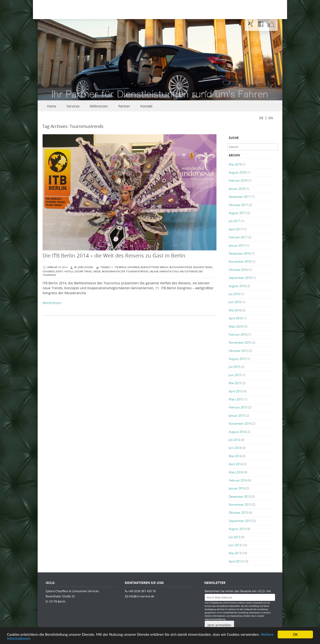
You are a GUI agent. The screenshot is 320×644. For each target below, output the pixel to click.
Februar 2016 (238, 334)
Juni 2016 (235, 302)
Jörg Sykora (85, 267)
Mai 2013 (235, 553)
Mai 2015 (235, 383)
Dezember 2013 (240, 497)
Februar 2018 (238, 180)
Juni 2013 (235, 545)
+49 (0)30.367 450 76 (142, 591)
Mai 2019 (235, 164)
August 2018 (237, 172)
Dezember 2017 (240, 197)
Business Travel (203, 267)
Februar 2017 (238, 237)
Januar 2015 (237, 416)
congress (49, 271)
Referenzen (99, 106)
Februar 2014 (238, 480)
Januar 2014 (237, 488)
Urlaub (154, 271)
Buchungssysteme (181, 267)
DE (261, 118)
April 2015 (236, 391)
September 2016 (240, 278)
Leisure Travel (83, 271)
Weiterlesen (52, 303)
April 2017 (236, 229)
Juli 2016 (234, 294)
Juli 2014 (234, 440)
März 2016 (236, 326)
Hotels (69, 271)
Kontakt (146, 106)
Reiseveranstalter (113, 271)
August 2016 (237, 286)
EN (271, 118)
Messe (97, 271)
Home (52, 106)
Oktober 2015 (238, 351)
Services (73, 106)
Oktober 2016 (238, 270)
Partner (124, 106)
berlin (164, 267)
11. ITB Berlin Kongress (125, 267)
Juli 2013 (234, 537)
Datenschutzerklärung (215, 619)
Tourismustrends (137, 271)
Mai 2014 (235, 456)
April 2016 (236, 318)
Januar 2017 (237, 245)
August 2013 (237, 529)
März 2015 (236, 399)
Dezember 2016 (240, 253)
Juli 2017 (234, 221)
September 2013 (240, 521)
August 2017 (237, 213)
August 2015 (237, 359)
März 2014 (236, 472)
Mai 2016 (235, 310)
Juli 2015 (234, 367)
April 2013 (236, 561)
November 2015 (240, 342)
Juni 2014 (235, 448)
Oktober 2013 (238, 513)
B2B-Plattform (150, 267)
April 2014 (236, 464)
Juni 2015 (235, 375)
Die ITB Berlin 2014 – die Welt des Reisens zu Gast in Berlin (114, 255)
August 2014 (237, 432)
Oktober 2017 (238, 205)
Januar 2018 (237, 189)
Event (60, 271)
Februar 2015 (238, 407)
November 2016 (240, 261)
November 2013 (240, 505)
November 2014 (240, 424)
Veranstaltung (169, 271)
